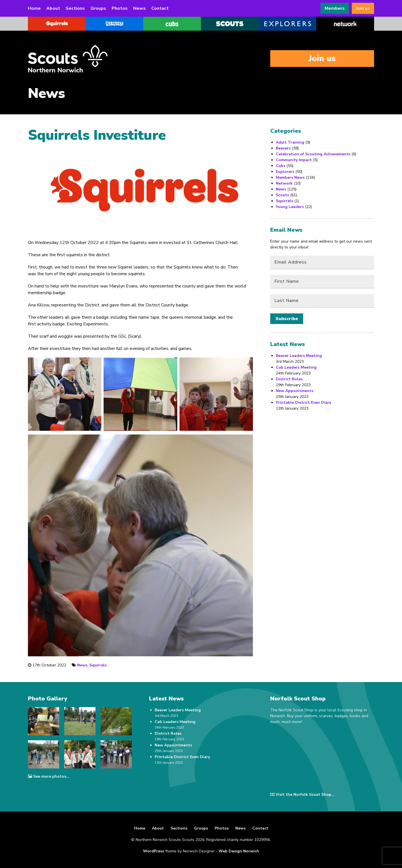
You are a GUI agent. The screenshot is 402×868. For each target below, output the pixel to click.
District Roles (289, 379)
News (139, 8)
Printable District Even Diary (303, 402)
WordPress (154, 851)
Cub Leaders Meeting (296, 367)
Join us (363, 8)
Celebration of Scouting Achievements (313, 154)
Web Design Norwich (239, 851)
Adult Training (290, 142)
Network (284, 183)
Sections (75, 8)
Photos (120, 8)
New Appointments (295, 391)
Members (335, 8)
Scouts (282, 195)
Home (34, 8)
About (53, 8)
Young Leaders (290, 207)
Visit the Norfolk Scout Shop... (302, 795)
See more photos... (49, 776)
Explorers (285, 172)
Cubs (281, 166)
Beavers (283, 148)
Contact (160, 8)
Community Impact (294, 160)
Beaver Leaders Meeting (299, 356)
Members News (290, 177)
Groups (98, 8)
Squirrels (98, 665)
